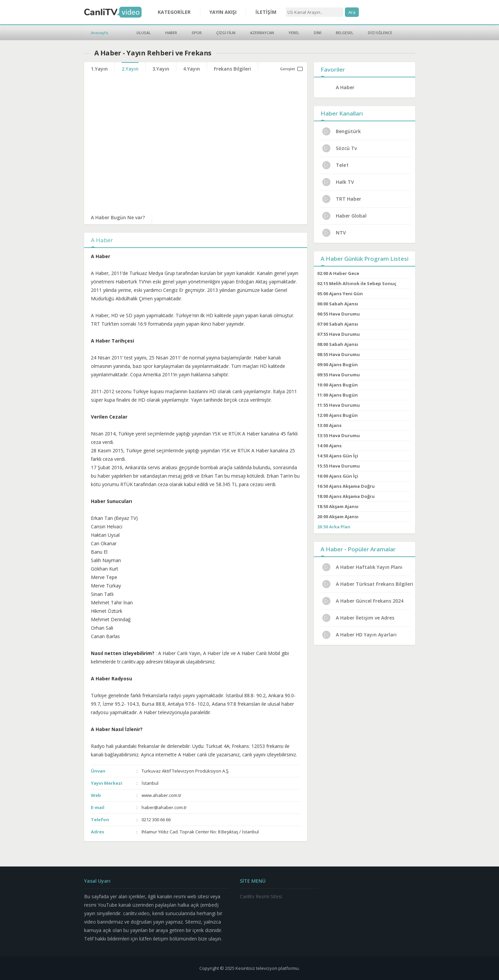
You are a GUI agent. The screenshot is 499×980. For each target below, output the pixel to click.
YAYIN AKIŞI (223, 12)
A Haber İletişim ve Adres (358, 618)
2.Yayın (130, 69)
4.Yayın (192, 69)
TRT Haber (342, 199)
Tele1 (335, 165)
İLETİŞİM (266, 12)
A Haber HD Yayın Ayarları (359, 635)
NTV (334, 233)
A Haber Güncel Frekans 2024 (363, 601)
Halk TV (338, 182)
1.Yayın (99, 69)
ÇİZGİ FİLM (226, 33)
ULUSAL (144, 33)
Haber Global (344, 216)
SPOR (197, 33)
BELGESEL (345, 33)
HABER (171, 33)
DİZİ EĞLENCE (380, 33)
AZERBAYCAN (262, 33)
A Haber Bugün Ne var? (118, 217)
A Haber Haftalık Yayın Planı (362, 567)
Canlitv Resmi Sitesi (261, 896)
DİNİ (318, 33)
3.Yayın (161, 69)
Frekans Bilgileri (232, 69)
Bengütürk (342, 131)
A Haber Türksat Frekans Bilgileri (368, 584)
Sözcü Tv (340, 148)
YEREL (294, 33)
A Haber (345, 87)
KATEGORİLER (174, 12)
